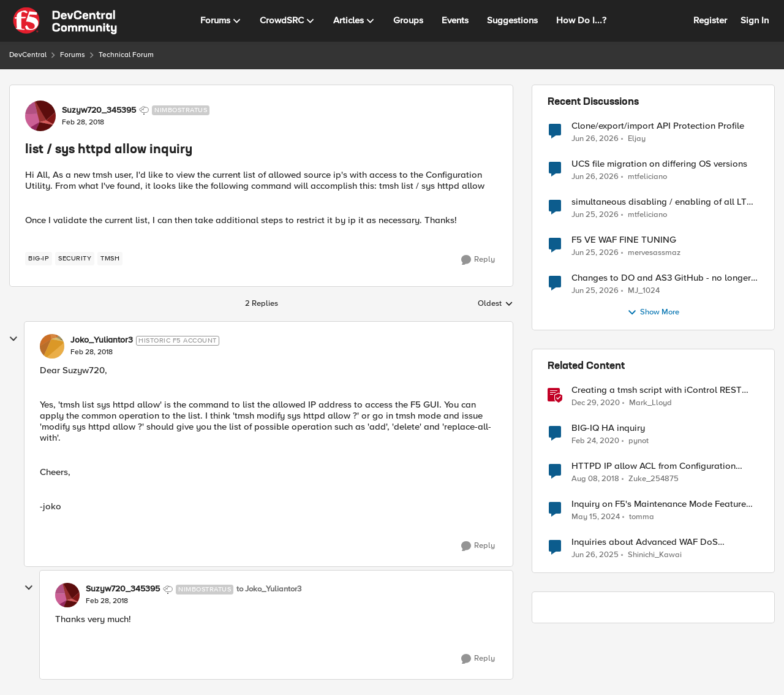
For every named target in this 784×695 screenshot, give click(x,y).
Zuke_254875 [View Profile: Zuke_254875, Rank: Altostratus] (654, 479)
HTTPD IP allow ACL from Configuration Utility (654, 466)
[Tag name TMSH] (110, 259)
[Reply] (478, 260)
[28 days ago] (595, 177)
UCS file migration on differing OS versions (659, 164)
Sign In (755, 20)
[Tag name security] (75, 259)
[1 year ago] (595, 555)
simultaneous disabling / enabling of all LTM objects (663, 202)
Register (710, 20)
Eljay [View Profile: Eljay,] (637, 138)
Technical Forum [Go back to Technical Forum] (126, 55)
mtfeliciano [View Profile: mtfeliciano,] (647, 177)
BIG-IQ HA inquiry (608, 428)
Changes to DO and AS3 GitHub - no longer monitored (661, 278)
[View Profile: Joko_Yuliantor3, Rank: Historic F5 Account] (52, 346)
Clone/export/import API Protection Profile (658, 126)
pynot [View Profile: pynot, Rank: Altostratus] (639, 441)
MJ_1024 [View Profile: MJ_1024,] (644, 291)
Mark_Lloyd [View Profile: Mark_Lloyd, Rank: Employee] (650, 403)
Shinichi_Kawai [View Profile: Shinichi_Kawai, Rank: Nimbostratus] (655, 555)
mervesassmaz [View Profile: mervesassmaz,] (654, 253)
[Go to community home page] (65, 21)
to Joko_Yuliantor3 (269, 589)
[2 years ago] (596, 517)
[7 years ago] (595, 479)
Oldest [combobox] (496, 304)
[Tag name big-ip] (39, 259)
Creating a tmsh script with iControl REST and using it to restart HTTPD (657, 390)
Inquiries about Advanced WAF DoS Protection (645, 542)
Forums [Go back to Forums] (73, 55)
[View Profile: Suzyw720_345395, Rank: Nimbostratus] (40, 116)
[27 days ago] (595, 139)
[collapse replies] (13, 339)
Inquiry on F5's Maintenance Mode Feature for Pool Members (659, 504)
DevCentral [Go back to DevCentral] (28, 55)
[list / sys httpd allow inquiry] (92, 352)
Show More (653, 313)
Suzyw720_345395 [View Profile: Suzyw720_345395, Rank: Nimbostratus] (99, 110)
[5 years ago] (596, 403)
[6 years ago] (595, 441)
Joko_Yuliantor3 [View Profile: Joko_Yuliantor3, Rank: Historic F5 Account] (102, 340)
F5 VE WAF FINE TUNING (624, 240)
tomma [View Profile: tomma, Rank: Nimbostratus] (642, 517)
